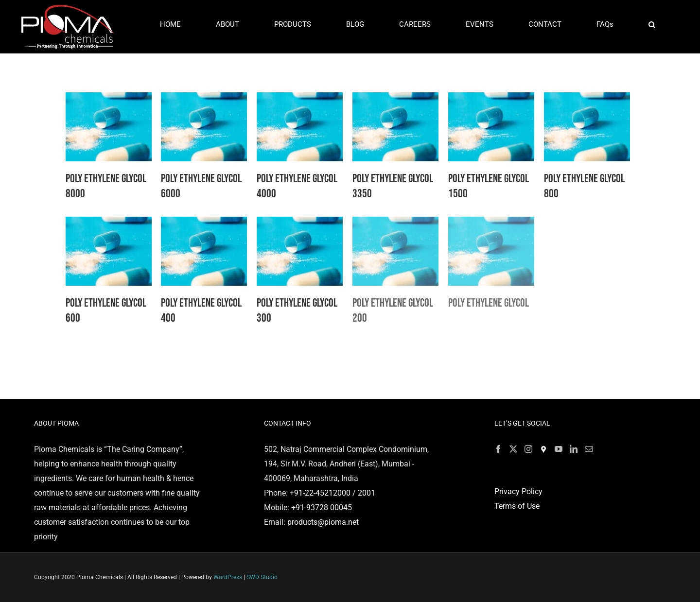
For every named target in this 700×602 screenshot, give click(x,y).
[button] (652, 25)
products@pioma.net (323, 522)
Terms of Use (517, 506)
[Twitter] (513, 449)
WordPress (228, 577)
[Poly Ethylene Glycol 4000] (300, 99)
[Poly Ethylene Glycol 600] (109, 224)
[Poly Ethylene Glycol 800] (587, 99)
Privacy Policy (518, 491)
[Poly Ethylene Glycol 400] (204, 224)
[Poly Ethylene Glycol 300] (300, 224)
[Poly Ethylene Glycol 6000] (204, 99)
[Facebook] (498, 449)
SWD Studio (262, 577)
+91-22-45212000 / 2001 (332, 493)
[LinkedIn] (574, 449)
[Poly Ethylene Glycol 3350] (395, 99)
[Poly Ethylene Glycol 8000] (109, 99)
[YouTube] (559, 449)
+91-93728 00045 (322, 507)
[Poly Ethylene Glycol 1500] (491, 99)
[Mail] (589, 449)
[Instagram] (528, 449)
